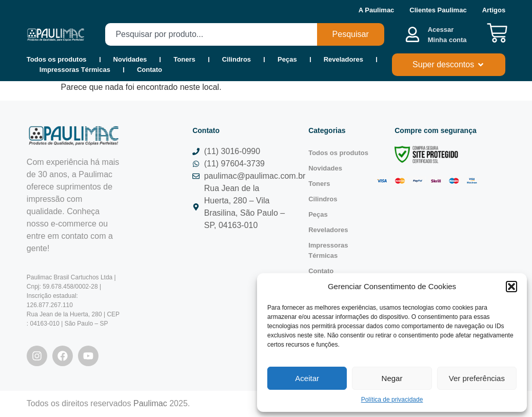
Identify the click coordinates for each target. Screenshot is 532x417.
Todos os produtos (57, 59)
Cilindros (237, 59)
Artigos (494, 10)
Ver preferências (477, 378)
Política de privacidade (392, 400)
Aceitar (307, 378)
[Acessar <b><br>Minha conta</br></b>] (412, 34)
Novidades (130, 59)
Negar (392, 378)
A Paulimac (377, 10)
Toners (184, 59)
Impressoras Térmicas (75, 70)
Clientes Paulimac (438, 10)
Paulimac (150, 403)
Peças (287, 59)
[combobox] (211, 34)
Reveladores (343, 59)
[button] (511, 287)
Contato (150, 70)
